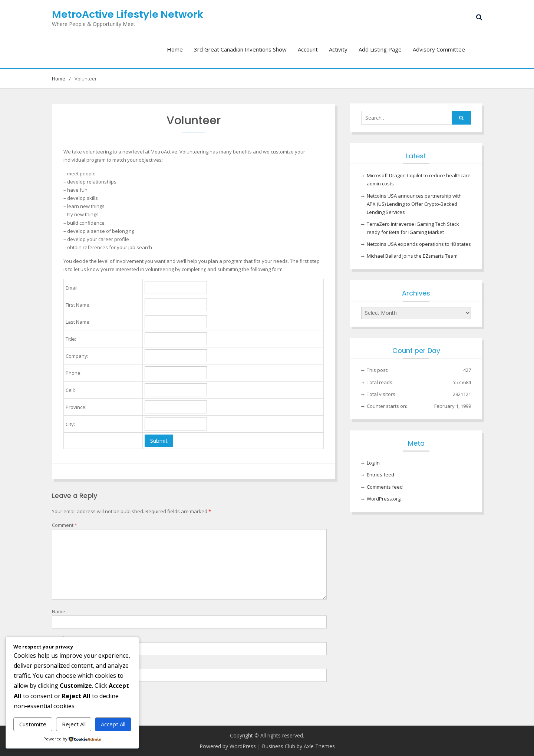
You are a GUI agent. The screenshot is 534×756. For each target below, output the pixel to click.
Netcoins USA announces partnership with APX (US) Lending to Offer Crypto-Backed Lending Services (414, 204)
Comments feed (385, 487)
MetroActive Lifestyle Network (128, 14)
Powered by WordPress (228, 746)
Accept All (113, 724)
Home (175, 49)
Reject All (74, 724)
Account (308, 49)
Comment (65, 525)
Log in (373, 463)
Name (59, 611)
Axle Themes (319, 746)
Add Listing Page (380, 49)
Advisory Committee (439, 49)
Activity (338, 49)
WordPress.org (384, 499)
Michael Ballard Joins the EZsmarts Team (412, 256)
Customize (33, 724)
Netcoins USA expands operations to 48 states (419, 244)
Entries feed (380, 475)
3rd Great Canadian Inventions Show (240, 49)
